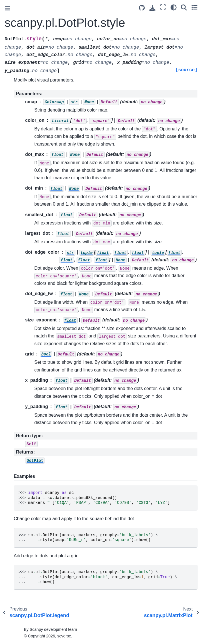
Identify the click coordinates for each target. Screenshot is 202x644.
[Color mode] (174, 7)
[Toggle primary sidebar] (8, 8)
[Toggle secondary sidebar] (194, 7)
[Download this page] (152, 8)
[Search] (184, 7)
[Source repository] (142, 8)
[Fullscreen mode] (163, 7)
